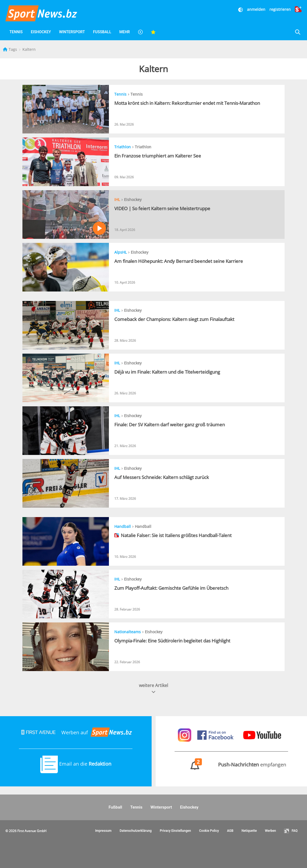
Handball (123, 526)
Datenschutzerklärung (136, 831)
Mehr (124, 32)
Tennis (16, 32)
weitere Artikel (153, 688)
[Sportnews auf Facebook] (216, 735)
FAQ (291, 831)
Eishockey (41, 32)
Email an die (76, 764)
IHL (117, 200)
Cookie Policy (209, 831)
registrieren (280, 9)
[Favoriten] (153, 32)
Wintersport (72, 32)
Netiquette (249, 831)
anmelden (256, 9)
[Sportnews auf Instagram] (185, 735)
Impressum (103, 831)
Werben (270, 831)
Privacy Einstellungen (175, 831)
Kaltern (29, 49)
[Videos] (140, 32)
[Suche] (298, 32)
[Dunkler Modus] (241, 9)
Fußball (102, 32)
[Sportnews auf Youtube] (262, 735)
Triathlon (123, 147)
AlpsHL (121, 252)
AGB (230, 831)
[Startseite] (6, 49)
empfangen (231, 765)
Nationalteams (128, 632)
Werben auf (76, 732)
